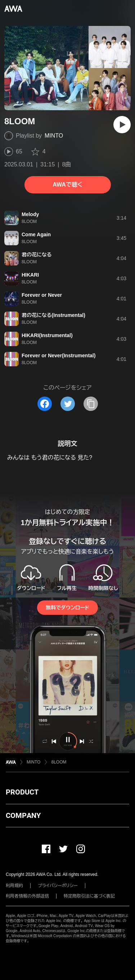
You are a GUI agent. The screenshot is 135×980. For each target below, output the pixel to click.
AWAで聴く (67, 185)
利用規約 (14, 886)
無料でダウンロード (67, 608)
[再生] (122, 125)
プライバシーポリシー (58, 886)
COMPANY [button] (23, 815)
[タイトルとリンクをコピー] (91, 404)
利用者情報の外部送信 (27, 896)
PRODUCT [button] (22, 792)
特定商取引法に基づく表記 (89, 896)
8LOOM (59, 762)
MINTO (54, 136)
